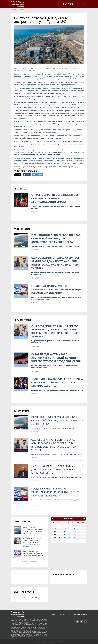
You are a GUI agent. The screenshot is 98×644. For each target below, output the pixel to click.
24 (55, 538)
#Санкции (48, 68)
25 (60, 538)
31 (55, 541)
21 (74, 535)
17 (55, 535)
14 (74, 532)
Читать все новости (30, 561)
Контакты (61, 614)
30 (84, 538)
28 (74, 538)
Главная (53, 614)
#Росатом (31, 70)
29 (80, 538)
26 (65, 538)
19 (65, 535)
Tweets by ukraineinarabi (30, 597)
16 (84, 532)
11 (60, 532)
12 (65, 532)
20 (70, 535)
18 (60, 535)
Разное (23, 10)
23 (84, 535)
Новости (15, 10)
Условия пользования (80, 614)
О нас (69, 614)
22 (80, 535)
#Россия (32, 68)
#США (55, 68)
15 (80, 532)
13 (70, 532)
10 (55, 532)
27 (70, 538)
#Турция (40, 68)
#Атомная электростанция (67, 167)
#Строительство (65, 68)
